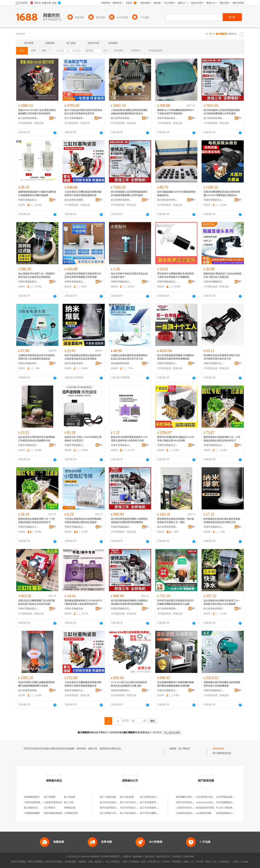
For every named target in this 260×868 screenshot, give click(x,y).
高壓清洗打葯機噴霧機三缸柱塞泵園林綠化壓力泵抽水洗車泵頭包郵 (37, 602)
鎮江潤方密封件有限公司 (168, 200)
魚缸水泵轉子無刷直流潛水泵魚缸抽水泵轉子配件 (129, 275)
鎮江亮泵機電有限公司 (151, 802)
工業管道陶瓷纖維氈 (34, 802)
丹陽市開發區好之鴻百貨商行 (214, 445)
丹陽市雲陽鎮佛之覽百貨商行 (29, 363)
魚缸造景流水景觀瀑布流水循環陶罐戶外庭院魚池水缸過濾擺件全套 (37, 439)
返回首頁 (157, 732)
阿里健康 (224, 862)
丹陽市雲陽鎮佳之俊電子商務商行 (168, 445)
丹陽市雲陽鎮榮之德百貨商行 (75, 445)
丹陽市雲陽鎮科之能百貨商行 (214, 527)
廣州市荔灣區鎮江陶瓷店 (112, 808)
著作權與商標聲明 (110, 857)
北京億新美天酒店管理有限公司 (212, 797)
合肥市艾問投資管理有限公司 (191, 802)
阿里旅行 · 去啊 (119, 862)
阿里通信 (176, 862)
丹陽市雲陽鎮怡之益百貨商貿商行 (29, 200)
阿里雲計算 (154, 862)
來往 (208, 862)
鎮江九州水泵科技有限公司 (134, 802)
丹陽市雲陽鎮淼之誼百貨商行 (121, 445)
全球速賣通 (70, 862)
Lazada (244, 862)
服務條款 (138, 857)
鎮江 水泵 (69, 802)
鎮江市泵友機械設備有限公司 (155, 813)
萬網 (186, 862)
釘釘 (215, 862)
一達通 (235, 862)
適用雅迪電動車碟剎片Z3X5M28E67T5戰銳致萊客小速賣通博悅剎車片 (83, 602)
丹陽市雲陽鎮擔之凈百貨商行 (168, 118)
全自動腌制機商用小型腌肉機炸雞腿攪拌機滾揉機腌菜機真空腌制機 (176, 684)
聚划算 (98, 862)
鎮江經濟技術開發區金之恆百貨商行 (168, 527)
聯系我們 (177, 857)
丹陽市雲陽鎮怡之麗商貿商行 (168, 363)
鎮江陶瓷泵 (184, 749)
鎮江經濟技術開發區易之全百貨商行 (214, 118)
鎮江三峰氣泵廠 (108, 797)
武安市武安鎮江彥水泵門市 (134, 808)
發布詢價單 (218, 749)
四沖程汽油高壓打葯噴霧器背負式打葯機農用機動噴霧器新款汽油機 (176, 602)
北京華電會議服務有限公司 (230, 797)
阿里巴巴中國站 (54, 862)
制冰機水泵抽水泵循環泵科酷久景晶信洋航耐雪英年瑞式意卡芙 (222, 357)
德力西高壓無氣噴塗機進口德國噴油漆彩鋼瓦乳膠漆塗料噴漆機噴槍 (176, 357)
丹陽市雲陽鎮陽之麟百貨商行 (121, 527)
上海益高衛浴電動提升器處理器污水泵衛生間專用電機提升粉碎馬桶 (83, 275)
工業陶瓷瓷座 (71, 813)
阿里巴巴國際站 (36, 862)
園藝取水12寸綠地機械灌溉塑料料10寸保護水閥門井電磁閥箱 (176, 112)
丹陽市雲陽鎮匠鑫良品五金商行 (75, 609)
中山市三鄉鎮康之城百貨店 (230, 808)
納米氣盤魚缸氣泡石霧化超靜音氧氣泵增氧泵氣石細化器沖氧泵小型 (222, 521)
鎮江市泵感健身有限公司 (153, 808)
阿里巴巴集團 (18, 862)
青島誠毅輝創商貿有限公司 (121, 363)
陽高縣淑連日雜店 (205, 808)
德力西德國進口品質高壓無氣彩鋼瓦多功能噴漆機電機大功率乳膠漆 (222, 112)
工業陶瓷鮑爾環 (32, 813)
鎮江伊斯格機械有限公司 (75, 118)
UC (192, 862)
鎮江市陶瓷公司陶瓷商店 (112, 813)
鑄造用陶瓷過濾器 (53, 813)
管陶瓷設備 (70, 808)
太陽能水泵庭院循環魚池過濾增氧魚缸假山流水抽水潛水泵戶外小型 (129, 357)
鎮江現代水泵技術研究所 (112, 802)
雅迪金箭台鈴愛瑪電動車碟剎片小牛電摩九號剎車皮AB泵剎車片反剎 (129, 439)
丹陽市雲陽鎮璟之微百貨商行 (121, 609)
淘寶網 (82, 862)
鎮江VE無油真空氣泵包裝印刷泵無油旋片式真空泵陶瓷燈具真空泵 (83, 112)
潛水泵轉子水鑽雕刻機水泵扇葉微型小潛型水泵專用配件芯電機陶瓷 (176, 275)
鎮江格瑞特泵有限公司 (151, 797)
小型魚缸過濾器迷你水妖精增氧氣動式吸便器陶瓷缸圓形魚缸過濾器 (83, 521)
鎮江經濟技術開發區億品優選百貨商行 (75, 200)
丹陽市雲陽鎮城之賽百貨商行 (29, 445)
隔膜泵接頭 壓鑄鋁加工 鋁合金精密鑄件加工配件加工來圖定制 (222, 275)
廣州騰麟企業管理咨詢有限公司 (192, 797)
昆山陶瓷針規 (31, 808)
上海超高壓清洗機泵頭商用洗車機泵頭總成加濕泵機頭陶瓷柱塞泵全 (129, 112)
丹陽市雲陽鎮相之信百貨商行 (75, 282)
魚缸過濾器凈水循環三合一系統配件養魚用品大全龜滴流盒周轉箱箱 (37, 275)
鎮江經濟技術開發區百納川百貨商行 (121, 200)
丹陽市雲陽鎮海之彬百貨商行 (121, 282)
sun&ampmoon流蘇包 (206, 802)
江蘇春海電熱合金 (53, 802)
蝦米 (143, 862)
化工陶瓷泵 (50, 808)
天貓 (90, 862)
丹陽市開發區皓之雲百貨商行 (168, 282)
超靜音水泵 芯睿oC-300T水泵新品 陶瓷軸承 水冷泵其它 (83, 439)
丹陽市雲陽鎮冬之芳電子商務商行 (29, 527)
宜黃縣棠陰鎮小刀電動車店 (230, 813)
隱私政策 (150, 857)
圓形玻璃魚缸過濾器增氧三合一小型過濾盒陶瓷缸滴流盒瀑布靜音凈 (222, 439)
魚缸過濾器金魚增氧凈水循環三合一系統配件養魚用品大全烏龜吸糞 (222, 602)
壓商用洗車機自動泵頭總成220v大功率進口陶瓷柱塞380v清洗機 (176, 439)
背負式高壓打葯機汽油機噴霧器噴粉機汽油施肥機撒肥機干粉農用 (37, 684)
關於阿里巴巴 (164, 857)
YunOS (166, 862)
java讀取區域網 (204, 813)
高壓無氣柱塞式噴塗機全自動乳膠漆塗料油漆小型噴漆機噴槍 (222, 684)
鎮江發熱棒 (70, 797)
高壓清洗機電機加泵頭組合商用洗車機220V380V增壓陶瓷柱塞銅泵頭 (222, 194)
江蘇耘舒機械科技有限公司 (214, 282)
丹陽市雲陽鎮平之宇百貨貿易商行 (214, 363)
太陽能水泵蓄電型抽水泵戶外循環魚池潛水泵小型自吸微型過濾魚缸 (37, 357)
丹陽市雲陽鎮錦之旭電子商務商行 (29, 282)
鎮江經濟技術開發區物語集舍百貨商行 (29, 690)
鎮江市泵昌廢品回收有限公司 (135, 813)
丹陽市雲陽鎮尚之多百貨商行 (214, 200)
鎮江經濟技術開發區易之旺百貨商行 (29, 118)
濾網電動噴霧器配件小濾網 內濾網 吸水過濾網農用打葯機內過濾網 (37, 194)
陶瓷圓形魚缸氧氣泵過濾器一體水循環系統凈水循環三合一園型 (176, 521)
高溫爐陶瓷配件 (32, 797)
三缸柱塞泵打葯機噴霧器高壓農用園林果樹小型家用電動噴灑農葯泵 (83, 194)
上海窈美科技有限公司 (187, 808)
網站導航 (189, 857)
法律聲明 (126, 857)
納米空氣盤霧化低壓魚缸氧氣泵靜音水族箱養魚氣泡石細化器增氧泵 (83, 357)
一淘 (106, 862)
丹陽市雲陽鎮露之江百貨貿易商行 (29, 609)
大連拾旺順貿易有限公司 (188, 813)
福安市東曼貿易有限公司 (75, 363)
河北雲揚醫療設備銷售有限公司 (232, 802)
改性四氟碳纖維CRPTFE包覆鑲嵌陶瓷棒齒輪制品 (176, 194)
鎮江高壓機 (50, 797)
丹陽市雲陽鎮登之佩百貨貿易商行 (75, 527)
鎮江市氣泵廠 (127, 797)
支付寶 (200, 862)
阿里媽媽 (134, 862)
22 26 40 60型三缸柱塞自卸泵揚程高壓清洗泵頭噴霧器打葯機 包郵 (129, 684)
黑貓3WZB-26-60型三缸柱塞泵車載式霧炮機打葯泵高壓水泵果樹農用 (37, 112)
